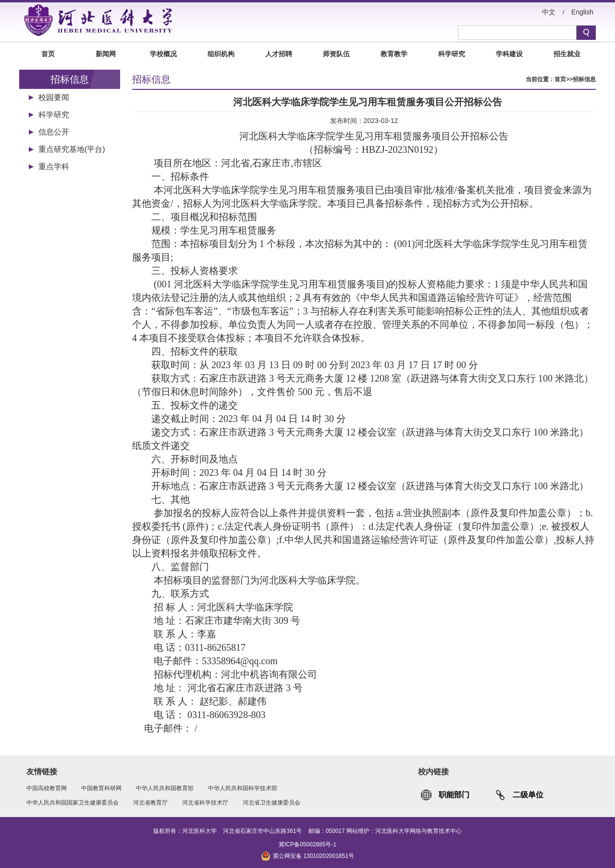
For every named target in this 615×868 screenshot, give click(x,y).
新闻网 (106, 54)
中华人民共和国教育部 (165, 788)
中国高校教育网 (47, 788)
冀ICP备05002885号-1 (307, 844)
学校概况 (163, 54)
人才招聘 (279, 54)
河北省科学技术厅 (205, 803)
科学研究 (452, 54)
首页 (48, 54)
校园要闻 (54, 97)
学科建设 (509, 54)
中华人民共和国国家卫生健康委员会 (73, 803)
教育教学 (394, 54)
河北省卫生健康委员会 (271, 803)
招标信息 (584, 79)
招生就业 (567, 54)
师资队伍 (336, 54)
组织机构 (221, 54)
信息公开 (54, 132)
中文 (549, 12)
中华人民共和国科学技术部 (243, 788)
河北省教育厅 (150, 803)
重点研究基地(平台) (72, 149)
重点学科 (54, 167)
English (582, 12)
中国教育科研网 (101, 788)
